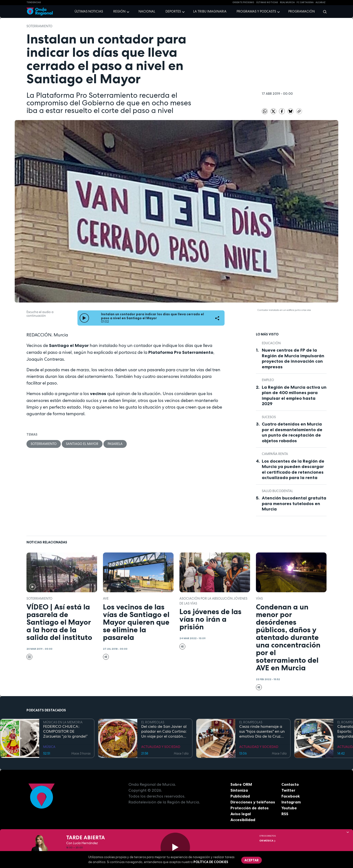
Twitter (288, 790)
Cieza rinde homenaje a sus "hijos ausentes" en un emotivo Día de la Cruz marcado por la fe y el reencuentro (262, 731)
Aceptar (252, 860)
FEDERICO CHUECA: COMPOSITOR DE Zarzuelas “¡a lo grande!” (65, 731)
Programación (302, 11)
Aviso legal (241, 814)
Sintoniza (239, 790)
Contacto (290, 784)
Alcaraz (321, 2)
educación (271, 343)
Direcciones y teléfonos (253, 802)
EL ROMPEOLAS (153, 722)
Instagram (291, 802)
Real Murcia (287, 2)
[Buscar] (323, 12)
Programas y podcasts (256, 11)
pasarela (115, 444)
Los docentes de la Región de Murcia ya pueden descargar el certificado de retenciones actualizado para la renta (293, 469)
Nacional (147, 11)
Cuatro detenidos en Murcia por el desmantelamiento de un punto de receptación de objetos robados (292, 432)
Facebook (291, 796)
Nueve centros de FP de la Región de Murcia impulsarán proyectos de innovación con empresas (293, 358)
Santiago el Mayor (82, 444)
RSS (285, 814)
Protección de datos (250, 808)
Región (119, 11)
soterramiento (39, 26)
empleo (268, 380)
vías (259, 599)
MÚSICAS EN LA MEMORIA (63, 722)
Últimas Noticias (267, 2)
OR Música (268, 841)
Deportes (173, 11)
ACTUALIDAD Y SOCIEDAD (161, 747)
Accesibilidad (243, 820)
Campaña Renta (275, 454)
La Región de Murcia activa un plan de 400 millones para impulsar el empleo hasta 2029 (294, 396)
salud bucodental (277, 491)
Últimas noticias (89, 11)
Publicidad (240, 796)
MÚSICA (49, 747)
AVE (106, 599)
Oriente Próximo (243, 2)
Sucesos (269, 417)
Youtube (289, 808)
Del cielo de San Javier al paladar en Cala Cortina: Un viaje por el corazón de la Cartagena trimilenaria (164, 731)
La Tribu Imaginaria (210, 11)
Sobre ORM (241, 784)
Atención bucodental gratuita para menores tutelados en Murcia (294, 503)
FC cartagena (305, 2)
